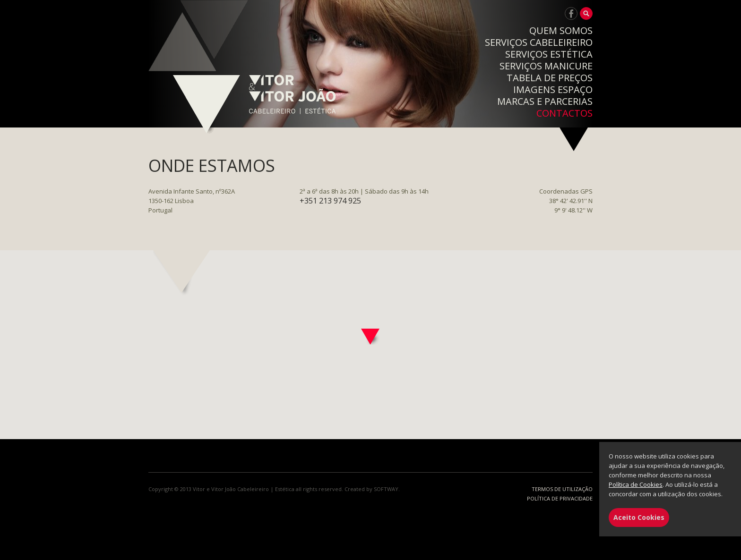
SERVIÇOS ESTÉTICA (549, 54)
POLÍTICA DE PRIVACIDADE (560, 498)
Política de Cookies (636, 484)
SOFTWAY (386, 489)
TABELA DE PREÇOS (550, 78)
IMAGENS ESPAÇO (553, 89)
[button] (370, 337)
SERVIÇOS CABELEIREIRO (539, 42)
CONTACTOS (564, 113)
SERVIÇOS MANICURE (546, 66)
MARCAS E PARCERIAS (545, 101)
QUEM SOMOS (561, 30)
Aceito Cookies (639, 517)
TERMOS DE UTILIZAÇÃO (562, 489)
